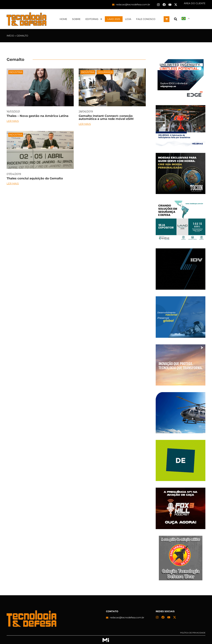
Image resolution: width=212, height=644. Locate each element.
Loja (128, 19)
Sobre (76, 19)
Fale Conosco (146, 19)
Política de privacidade (193, 633)
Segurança (105, 72)
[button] (175, 19)
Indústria (16, 72)
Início (10, 36)
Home (63, 19)
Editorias (94, 19)
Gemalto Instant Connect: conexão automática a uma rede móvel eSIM (106, 117)
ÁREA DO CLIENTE (195, 3)
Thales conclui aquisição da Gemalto (35, 178)
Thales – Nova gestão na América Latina (38, 116)
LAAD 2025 (114, 19)
